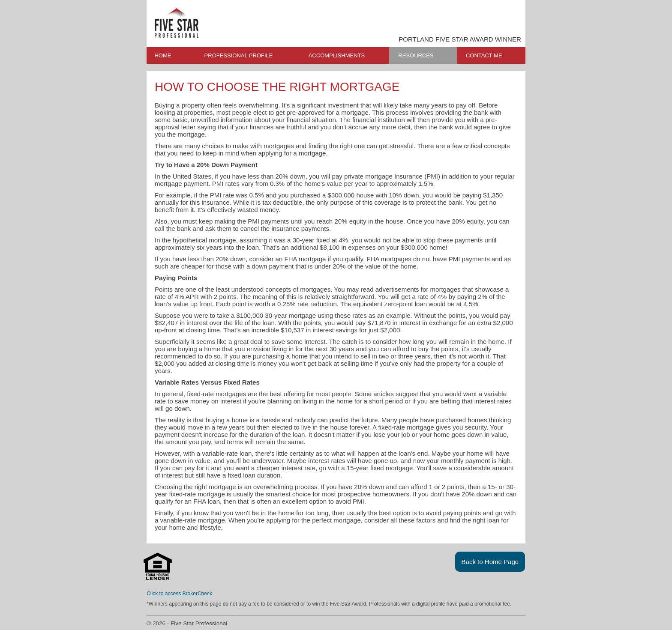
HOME (163, 55)
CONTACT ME (484, 55)
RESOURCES (416, 55)
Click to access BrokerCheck (179, 594)
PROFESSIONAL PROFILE (239, 55)
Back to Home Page (490, 562)
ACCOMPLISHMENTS (337, 55)
